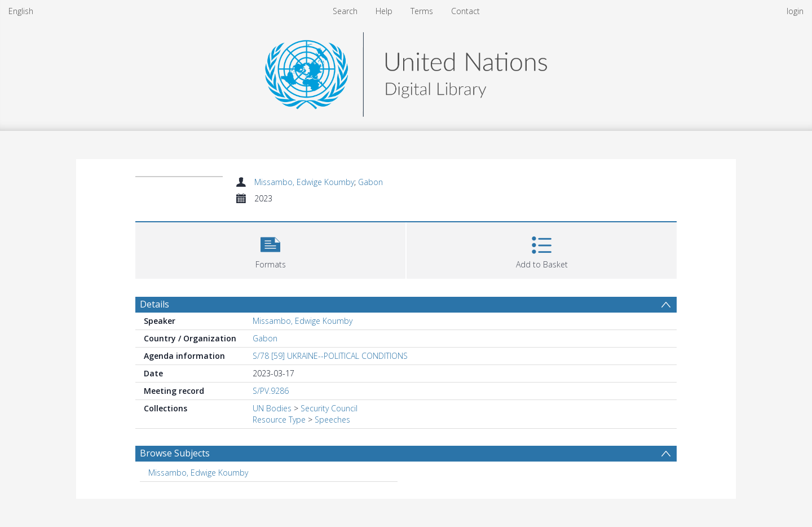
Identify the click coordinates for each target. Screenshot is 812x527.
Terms (422, 11)
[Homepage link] (406, 71)
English (21, 11)
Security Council (329, 408)
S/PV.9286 (271, 391)
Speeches (332, 420)
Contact (465, 11)
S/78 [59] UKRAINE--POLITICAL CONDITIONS (330, 356)
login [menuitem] (795, 11)
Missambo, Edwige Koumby (304, 182)
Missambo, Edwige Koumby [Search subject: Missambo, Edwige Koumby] (198, 473)
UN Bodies (272, 408)
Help (384, 11)
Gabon (370, 182)
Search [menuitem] (345, 11)
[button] (270, 249)
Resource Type (279, 420)
